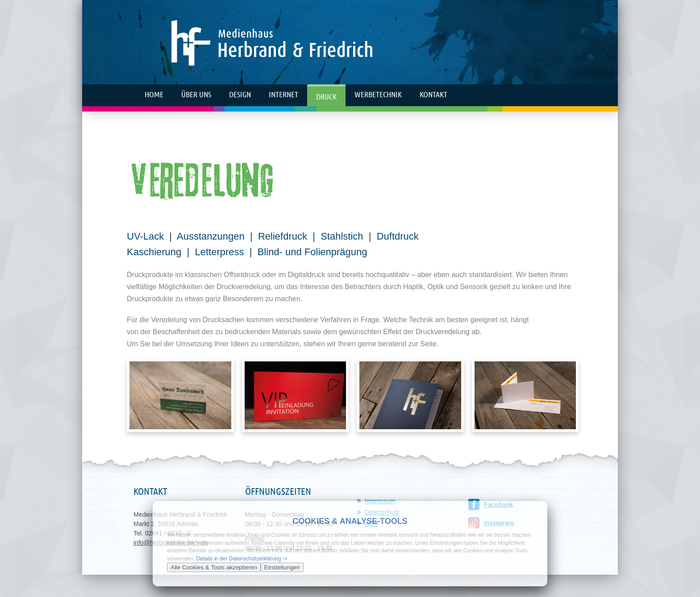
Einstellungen (282, 567)
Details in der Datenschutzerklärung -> (242, 559)
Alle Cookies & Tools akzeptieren (214, 567)
